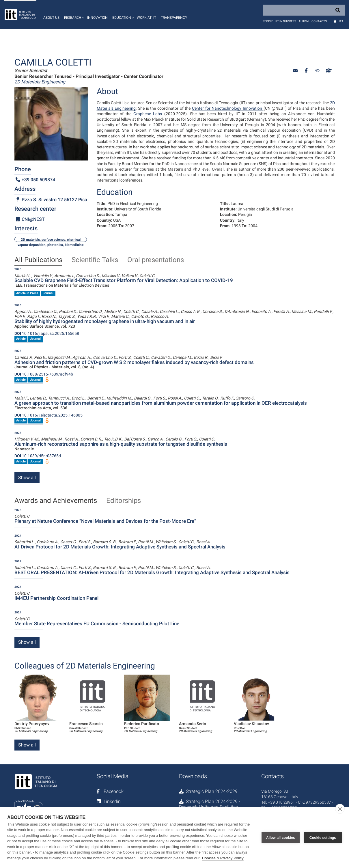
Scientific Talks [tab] (95, 260)
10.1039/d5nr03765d (38, 456)
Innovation (97, 18)
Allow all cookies (281, 837)
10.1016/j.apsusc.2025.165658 (47, 333)
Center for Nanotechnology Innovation (228, 108)
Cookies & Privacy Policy (223, 858)
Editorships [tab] (124, 501)
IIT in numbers (286, 21)
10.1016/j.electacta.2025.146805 (48, 415)
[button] (73, 14)
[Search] (304, 10)
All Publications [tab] (38, 260)
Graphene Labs (148, 114)
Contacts (319, 21)
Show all (27, 478)
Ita (341, 21)
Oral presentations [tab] (156, 260)
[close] (340, 809)
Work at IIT (146, 18)
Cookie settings (323, 837)
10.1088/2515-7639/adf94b (44, 374)
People (268, 21)
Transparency (174, 18)
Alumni (304, 21)
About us (51, 18)
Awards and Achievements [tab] (56, 501)
